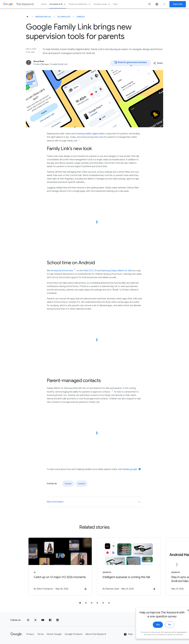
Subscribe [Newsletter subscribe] (178, 4)
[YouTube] (43, 620)
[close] (181, 619)
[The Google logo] (16, 634)
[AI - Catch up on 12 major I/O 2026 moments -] (60, 567)
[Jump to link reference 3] (112, 391)
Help (128, 634)
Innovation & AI (58, 4)
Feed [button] (115, 4)
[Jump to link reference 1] (79, 140)
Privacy (30, 634)
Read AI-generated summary (131, 63)
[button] (158, 63)
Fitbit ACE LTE (90, 271)
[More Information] (139, 502)
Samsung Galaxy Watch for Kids (117, 271)
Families (81, 17)
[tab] (80, 603)
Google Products (74, 634)
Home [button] (44, 4)
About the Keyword (96, 634)
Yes (150, 633)
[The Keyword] (27, 17)
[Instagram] (28, 620)
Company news (102, 4)
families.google (130, 469)
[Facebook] (50, 620)
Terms (40, 634)
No (162, 633)
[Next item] (177, 565)
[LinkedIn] (57, 620)
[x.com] (35, 620)
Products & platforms (80, 4)
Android (82, 484)
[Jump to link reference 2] (75, 270)
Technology (64, 17)
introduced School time (62, 271)
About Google (54, 634)
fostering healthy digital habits (90, 134)
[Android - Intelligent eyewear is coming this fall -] (129, 567)
